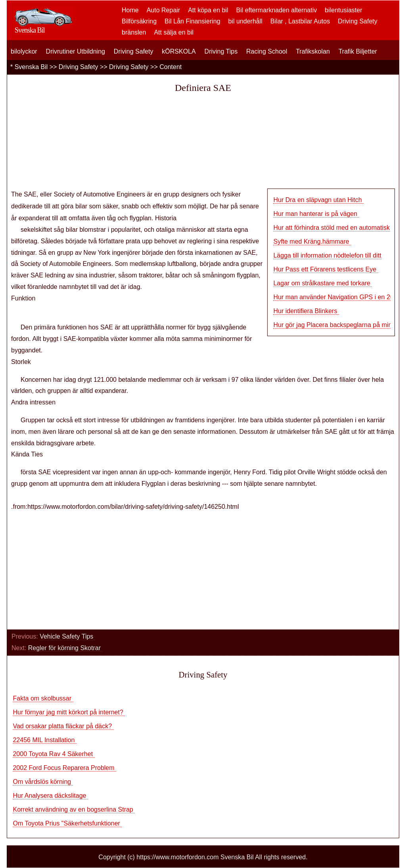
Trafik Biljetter (358, 51)
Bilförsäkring (139, 21)
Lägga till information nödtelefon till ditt (327, 255)
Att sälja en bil (174, 32)
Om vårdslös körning (43, 782)
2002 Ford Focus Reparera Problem (64, 768)
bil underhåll (245, 21)
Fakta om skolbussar (43, 698)
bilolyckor (24, 51)
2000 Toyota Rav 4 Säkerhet (54, 754)
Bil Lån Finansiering (192, 21)
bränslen (134, 32)
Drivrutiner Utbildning (76, 51)
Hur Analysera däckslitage (50, 796)
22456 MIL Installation (44, 740)
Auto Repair (164, 10)
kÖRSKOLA (179, 51)
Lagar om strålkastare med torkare (323, 283)
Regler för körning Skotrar (65, 648)
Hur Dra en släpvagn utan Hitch (318, 200)
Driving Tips (221, 51)
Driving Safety (358, 21)
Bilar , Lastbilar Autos (300, 21)
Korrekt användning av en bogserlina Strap (74, 809)
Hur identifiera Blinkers (306, 311)
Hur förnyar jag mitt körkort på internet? (69, 712)
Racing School (267, 51)
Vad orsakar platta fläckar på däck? (63, 726)
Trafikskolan (313, 51)
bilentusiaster (343, 10)
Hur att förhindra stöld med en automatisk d (334, 228)
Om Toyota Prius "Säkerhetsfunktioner (67, 823)
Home (130, 10)
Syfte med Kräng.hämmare (312, 242)
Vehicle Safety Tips (67, 636)
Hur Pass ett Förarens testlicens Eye (326, 269)
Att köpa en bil (208, 10)
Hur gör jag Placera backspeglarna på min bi (336, 325)
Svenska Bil (31, 67)
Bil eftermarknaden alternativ (277, 10)
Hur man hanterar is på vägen (316, 214)
